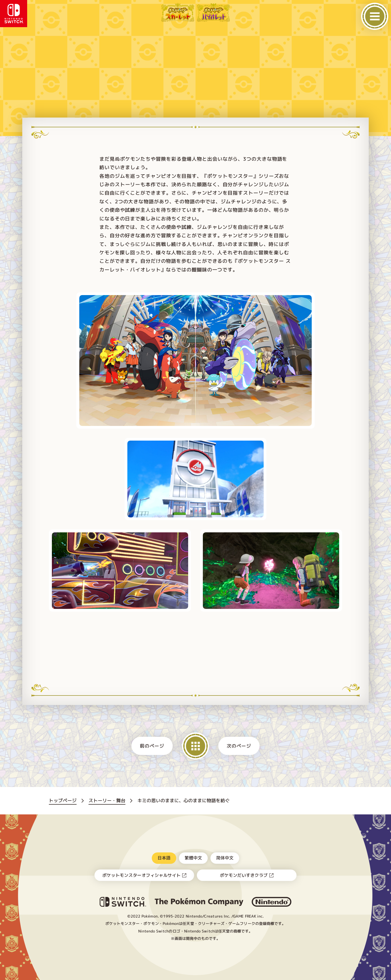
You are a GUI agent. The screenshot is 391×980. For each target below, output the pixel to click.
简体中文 (225, 858)
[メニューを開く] (375, 16)
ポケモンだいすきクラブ (244, 875)
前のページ (152, 746)
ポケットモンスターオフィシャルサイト (141, 875)
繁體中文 (193, 858)
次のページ (239, 746)
